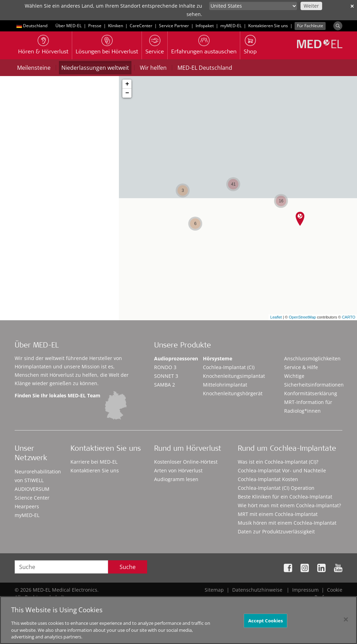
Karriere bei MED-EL (94, 462)
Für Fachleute (310, 26)
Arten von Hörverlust (178, 470)
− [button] (127, 93)
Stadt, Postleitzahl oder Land (45, 171)
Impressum (305, 590)
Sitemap (214, 590)
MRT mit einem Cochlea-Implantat (278, 514)
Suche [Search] (128, 567)
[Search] (338, 26)
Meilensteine (34, 68)
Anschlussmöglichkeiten (312, 358)
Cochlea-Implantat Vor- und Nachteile (282, 470)
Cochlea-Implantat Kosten (268, 479)
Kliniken (116, 26)
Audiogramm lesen (176, 479)
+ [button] (127, 84)
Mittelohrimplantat (225, 385)
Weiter (311, 6)
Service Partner (174, 26)
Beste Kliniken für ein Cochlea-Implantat (285, 497)
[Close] (346, 622)
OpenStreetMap (302, 317)
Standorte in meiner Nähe (69, 204)
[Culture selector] (253, 6)
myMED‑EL (231, 26)
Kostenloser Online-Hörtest (186, 462)
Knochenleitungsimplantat (234, 376)
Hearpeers (27, 506)
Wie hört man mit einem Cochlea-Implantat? (289, 505)
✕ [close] (352, 6)
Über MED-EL (69, 26)
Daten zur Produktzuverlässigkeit (276, 531)
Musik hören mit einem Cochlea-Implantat (287, 523)
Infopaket (205, 26)
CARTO (349, 317)
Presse (95, 26)
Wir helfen (153, 68)
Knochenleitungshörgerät (233, 393)
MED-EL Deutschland (205, 68)
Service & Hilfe (301, 367)
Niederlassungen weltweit (95, 68)
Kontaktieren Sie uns (268, 26)
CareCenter (141, 26)
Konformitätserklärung (311, 393)
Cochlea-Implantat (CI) (229, 367)
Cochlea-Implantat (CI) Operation (276, 488)
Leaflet (276, 317)
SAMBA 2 (165, 385)
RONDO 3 (165, 367)
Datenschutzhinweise (257, 590)
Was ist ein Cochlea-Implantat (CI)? (278, 462)
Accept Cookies (266, 623)
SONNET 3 (166, 376)
